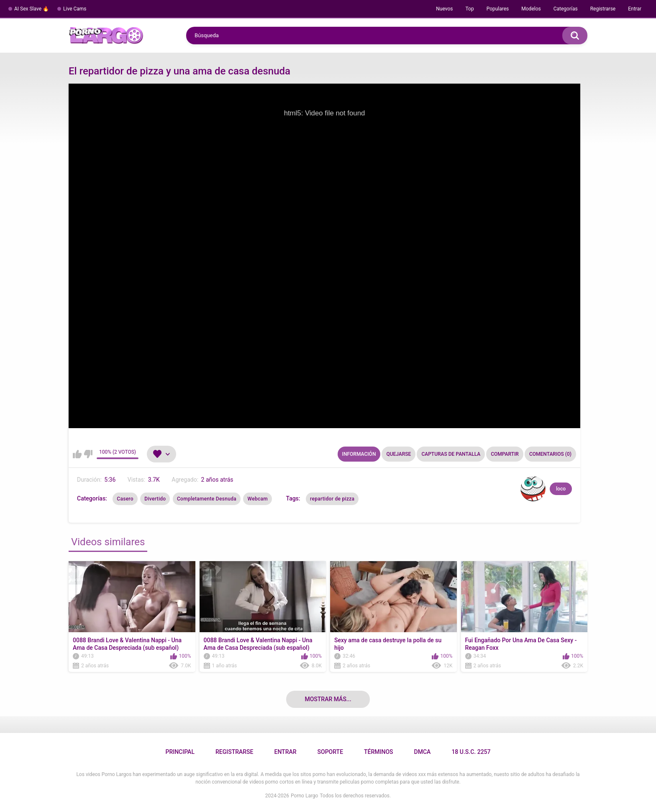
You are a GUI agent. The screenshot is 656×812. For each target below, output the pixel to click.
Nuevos (444, 9)
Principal (180, 752)
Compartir (505, 454)
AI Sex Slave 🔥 (32, 9)
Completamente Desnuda (207, 499)
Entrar (635, 9)
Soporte (330, 752)
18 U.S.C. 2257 (471, 752)
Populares (498, 9)
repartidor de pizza (332, 499)
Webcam (258, 499)
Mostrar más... (328, 699)
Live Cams (75, 9)
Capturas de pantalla (451, 454)
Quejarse (398, 454)
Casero (125, 499)
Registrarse (603, 9)
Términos (379, 752)
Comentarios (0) (550, 454)
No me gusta (88, 454)
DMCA (423, 752)
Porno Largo (304, 796)
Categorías (566, 9)
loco (561, 489)
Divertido (155, 499)
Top (469, 9)
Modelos (531, 9)
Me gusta (77, 454)
